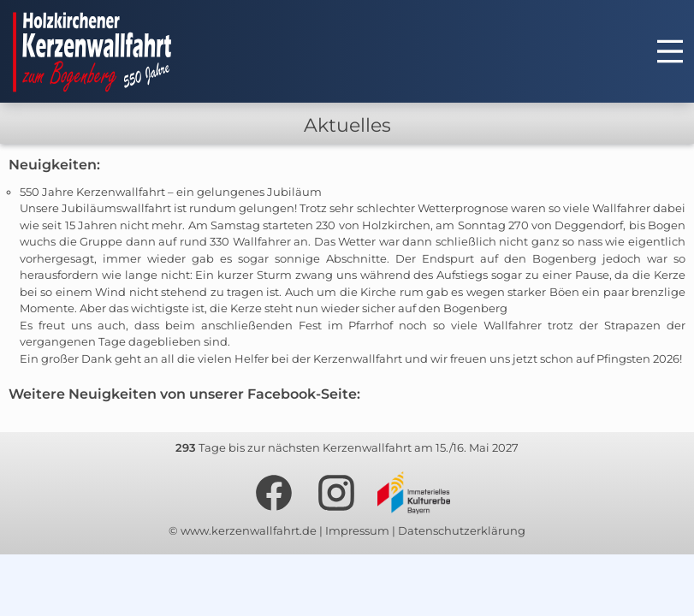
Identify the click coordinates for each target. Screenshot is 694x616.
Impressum (357, 530)
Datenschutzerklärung (462, 530)
